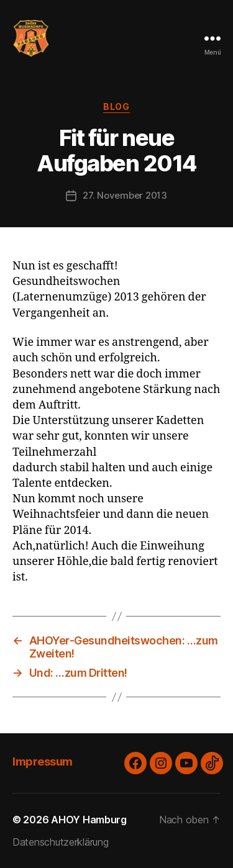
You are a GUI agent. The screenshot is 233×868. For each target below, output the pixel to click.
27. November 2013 (125, 195)
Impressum (43, 762)
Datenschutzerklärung (61, 842)
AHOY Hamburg (89, 820)
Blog (116, 106)
